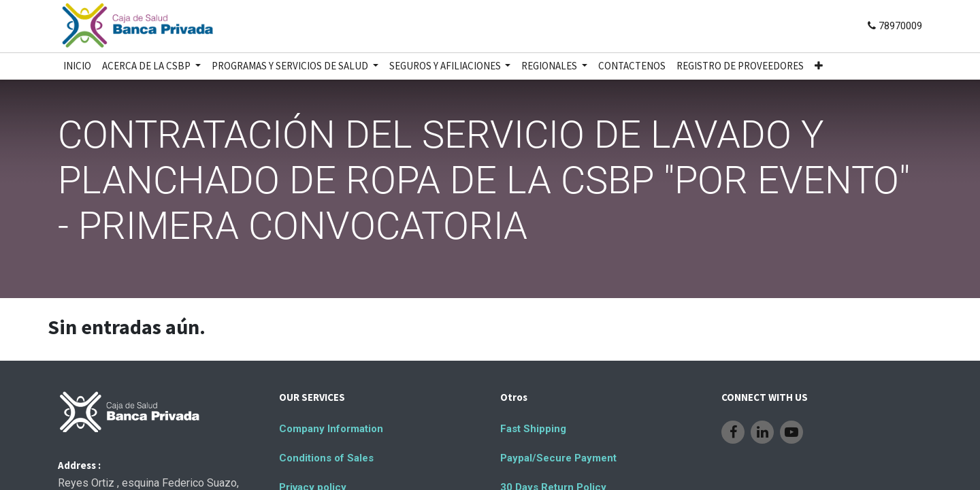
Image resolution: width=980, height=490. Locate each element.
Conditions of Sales (326, 458)
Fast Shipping (533, 429)
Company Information (331, 429)
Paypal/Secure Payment (558, 458)
